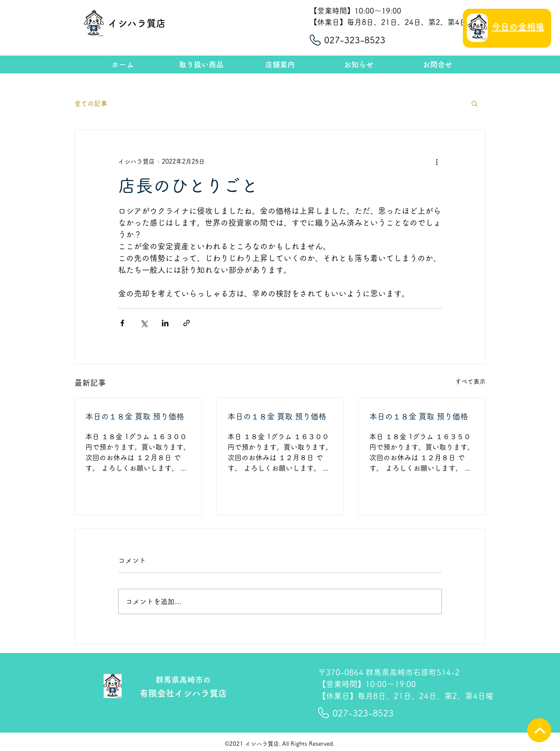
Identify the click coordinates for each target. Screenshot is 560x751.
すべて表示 (470, 381)
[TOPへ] (539, 730)
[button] (474, 103)
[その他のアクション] (437, 161)
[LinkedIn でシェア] (165, 323)
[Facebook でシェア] (122, 323)
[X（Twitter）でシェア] (144, 323)
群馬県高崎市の (183, 680)
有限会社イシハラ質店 (183, 693)
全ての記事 (91, 103)
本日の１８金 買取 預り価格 (135, 416)
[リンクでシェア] (187, 323)
